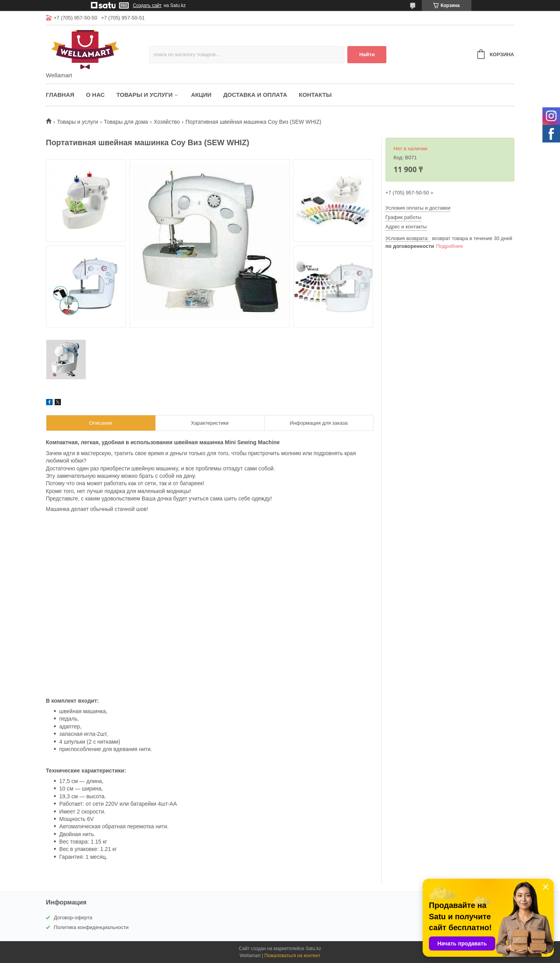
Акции (201, 95)
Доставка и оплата (255, 95)
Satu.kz (313, 949)
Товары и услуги (144, 95)
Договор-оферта (73, 918)
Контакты (315, 95)
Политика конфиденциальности (91, 927)
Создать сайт (148, 5)
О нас (95, 95)
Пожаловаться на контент (292, 956)
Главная (60, 95)
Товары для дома (126, 122)
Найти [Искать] (367, 54)
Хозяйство (167, 122)
